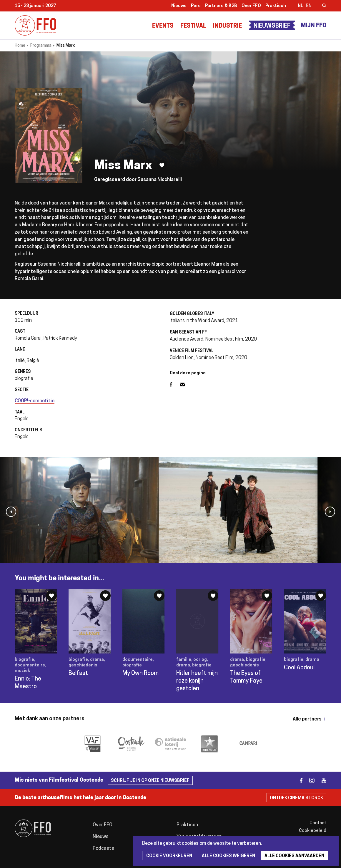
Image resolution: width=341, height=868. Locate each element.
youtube (321, 780)
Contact (318, 823)
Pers (196, 6)
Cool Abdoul (299, 668)
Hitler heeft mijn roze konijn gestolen (197, 681)
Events (163, 26)
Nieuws (179, 6)
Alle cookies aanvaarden (292, 856)
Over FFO (251, 6)
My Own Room (140, 673)
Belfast (78, 673)
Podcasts (103, 849)
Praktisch (276, 6)
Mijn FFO (313, 26)
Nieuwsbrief (272, 26)
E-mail (186, 384)
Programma (41, 46)
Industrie (227, 26)
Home (20, 46)
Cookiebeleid (313, 831)
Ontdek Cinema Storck (296, 798)
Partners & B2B (221, 6)
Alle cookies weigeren (227, 856)
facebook (298, 780)
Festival (193, 26)
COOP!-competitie (35, 401)
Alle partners (307, 719)
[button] (11, 512)
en (309, 6)
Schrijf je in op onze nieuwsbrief (150, 781)
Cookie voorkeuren (168, 856)
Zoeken (320, 6)
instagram (309, 780)
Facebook (175, 384)
